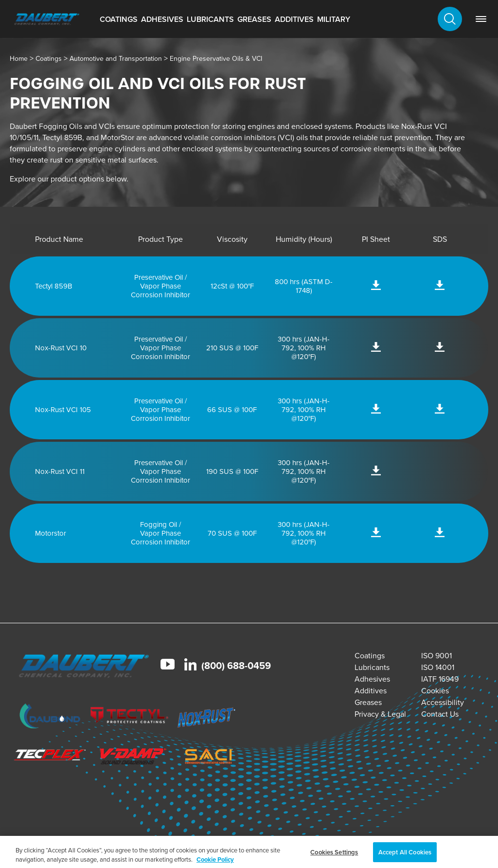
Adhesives (162, 19)
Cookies (435, 691)
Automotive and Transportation (116, 59)
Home (19, 59)
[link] (481, 19)
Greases (254, 19)
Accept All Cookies (405, 856)
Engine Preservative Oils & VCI (216, 59)
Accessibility (443, 702)
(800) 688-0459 (236, 666)
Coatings (119, 19)
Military (334, 19)
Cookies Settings (334, 856)
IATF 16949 (440, 679)
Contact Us (440, 714)
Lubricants (210, 19)
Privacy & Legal (380, 714)
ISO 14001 (438, 667)
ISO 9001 (436, 656)
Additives (294, 19)
